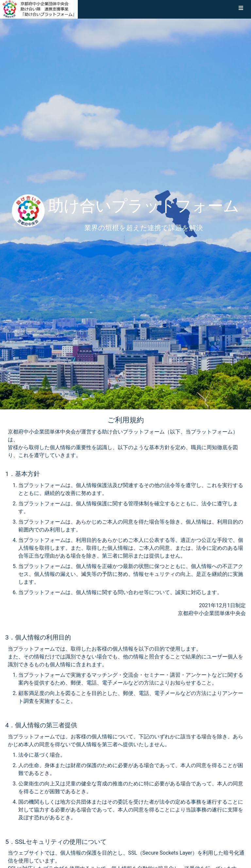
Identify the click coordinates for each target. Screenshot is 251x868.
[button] (241, 9)
